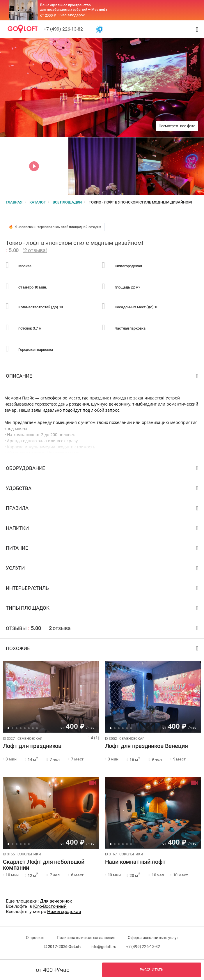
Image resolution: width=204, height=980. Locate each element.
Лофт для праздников (32, 746)
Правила (103, 509)
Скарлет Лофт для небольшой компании (44, 865)
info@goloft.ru (103, 947)
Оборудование (103, 469)
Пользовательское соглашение (86, 937)
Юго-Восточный (50, 906)
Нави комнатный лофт (135, 862)
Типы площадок (103, 609)
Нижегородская (64, 911)
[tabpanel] (51, 697)
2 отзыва (35, 250)
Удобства (103, 490)
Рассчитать (152, 970)
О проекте (35, 937)
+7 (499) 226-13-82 (63, 29)
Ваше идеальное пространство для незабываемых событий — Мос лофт (74, 7)
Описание (103, 377)
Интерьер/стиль (103, 589)
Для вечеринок (56, 901)
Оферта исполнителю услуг (153, 937)
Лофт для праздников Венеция (147, 746)
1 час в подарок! (72, 15)
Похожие (103, 650)
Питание (103, 549)
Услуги (103, 569)
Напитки (103, 529)
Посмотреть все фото (177, 126)
